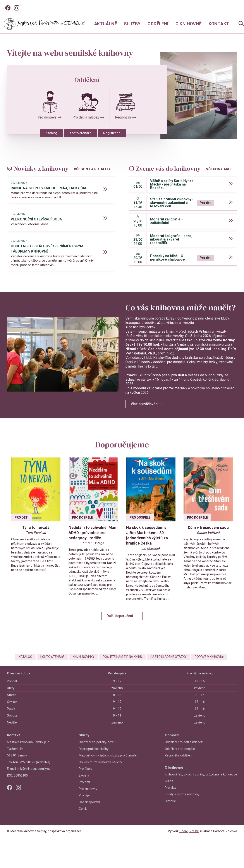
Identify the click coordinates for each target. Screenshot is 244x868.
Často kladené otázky (171, 661)
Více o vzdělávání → (147, 403)
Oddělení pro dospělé (180, 754)
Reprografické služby (94, 754)
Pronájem (86, 801)
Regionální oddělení (179, 761)
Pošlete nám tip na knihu (122, 661)
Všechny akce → (222, 168)
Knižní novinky (81, 661)
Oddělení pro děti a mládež (184, 748)
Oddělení (158, 24)
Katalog (47, 134)
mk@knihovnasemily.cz (34, 774)
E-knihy (84, 781)
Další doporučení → (122, 619)
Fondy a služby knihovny (182, 800)
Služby (132, 24)
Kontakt (219, 24)
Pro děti (84, 788)
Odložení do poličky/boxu (97, 748)
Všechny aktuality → (94, 168)
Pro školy (85, 774)
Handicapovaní (89, 808)
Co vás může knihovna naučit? (101, 768)
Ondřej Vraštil (189, 837)
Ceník (83, 814)
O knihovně (189, 24)
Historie (170, 806)
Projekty (171, 793)
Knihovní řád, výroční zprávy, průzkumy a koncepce (201, 780)
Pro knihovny (88, 794)
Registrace (114, 134)
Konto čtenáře (79, 134)
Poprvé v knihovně (214, 661)
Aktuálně (106, 24)
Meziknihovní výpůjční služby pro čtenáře (108, 761)
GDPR (169, 787)
